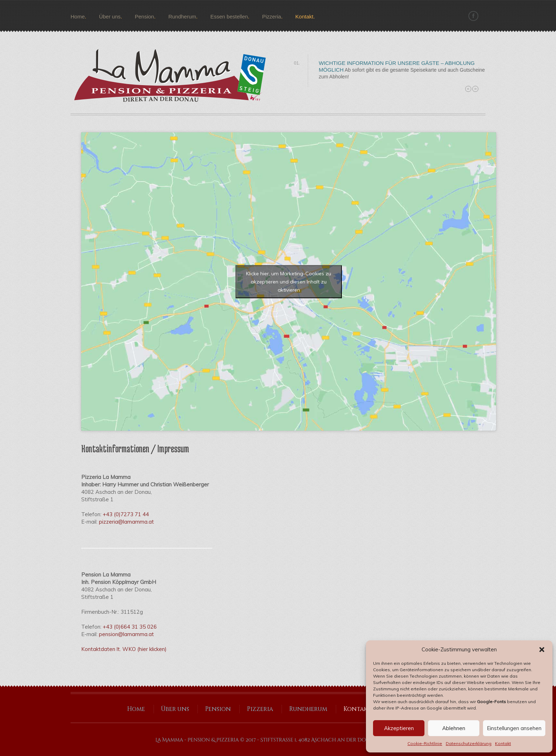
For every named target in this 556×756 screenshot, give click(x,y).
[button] (542, 650)
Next (475, 89)
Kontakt (503, 743)
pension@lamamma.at (126, 634)
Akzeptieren (399, 728)
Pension (144, 16)
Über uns (110, 16)
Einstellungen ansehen (514, 728)
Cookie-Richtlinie (425, 743)
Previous (468, 89)
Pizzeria (271, 16)
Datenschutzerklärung (469, 743)
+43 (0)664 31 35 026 (130, 627)
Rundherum (182, 16)
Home (78, 16)
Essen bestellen (229, 16)
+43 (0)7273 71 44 (126, 514)
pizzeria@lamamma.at (126, 522)
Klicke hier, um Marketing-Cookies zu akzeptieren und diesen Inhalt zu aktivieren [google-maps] (289, 281)
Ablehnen (454, 728)
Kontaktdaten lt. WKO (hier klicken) (124, 649)
